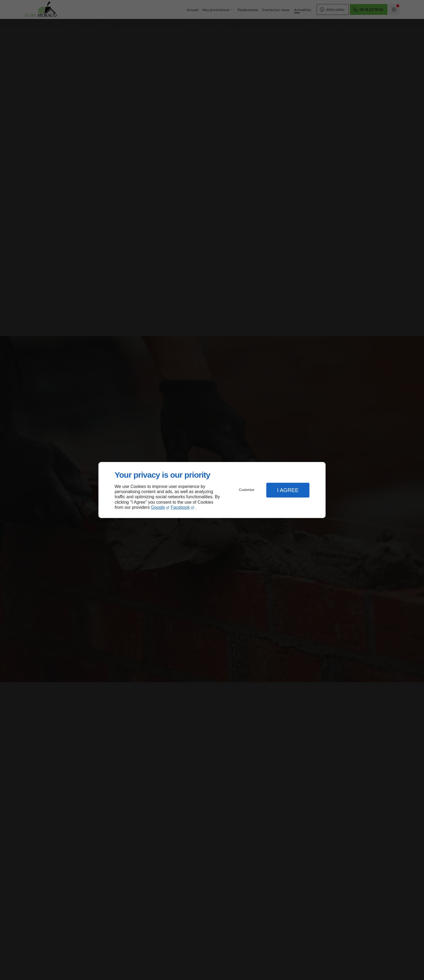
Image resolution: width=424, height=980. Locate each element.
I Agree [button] (288, 490)
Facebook (180, 507)
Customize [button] (247, 490)
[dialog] (212, 490)
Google (158, 507)
